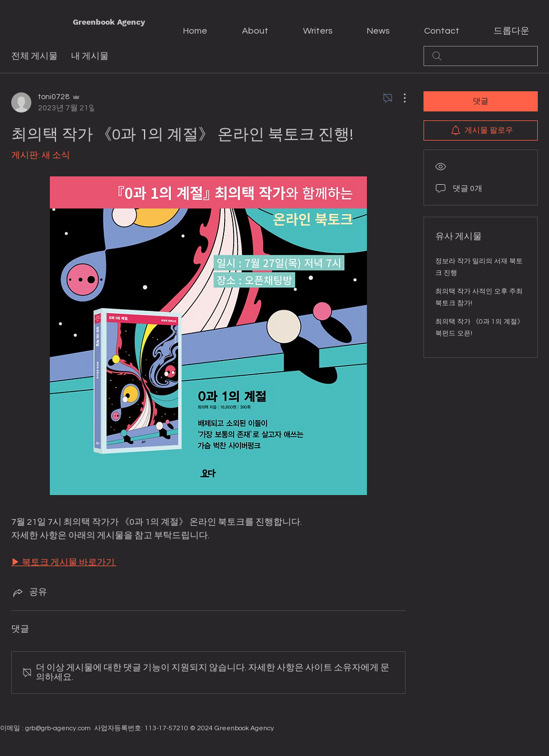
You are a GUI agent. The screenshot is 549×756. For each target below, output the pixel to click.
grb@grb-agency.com (58, 728)
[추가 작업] (399, 98)
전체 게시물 (34, 56)
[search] (481, 56)
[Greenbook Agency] (109, 22)
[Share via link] (29, 592)
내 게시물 (90, 56)
